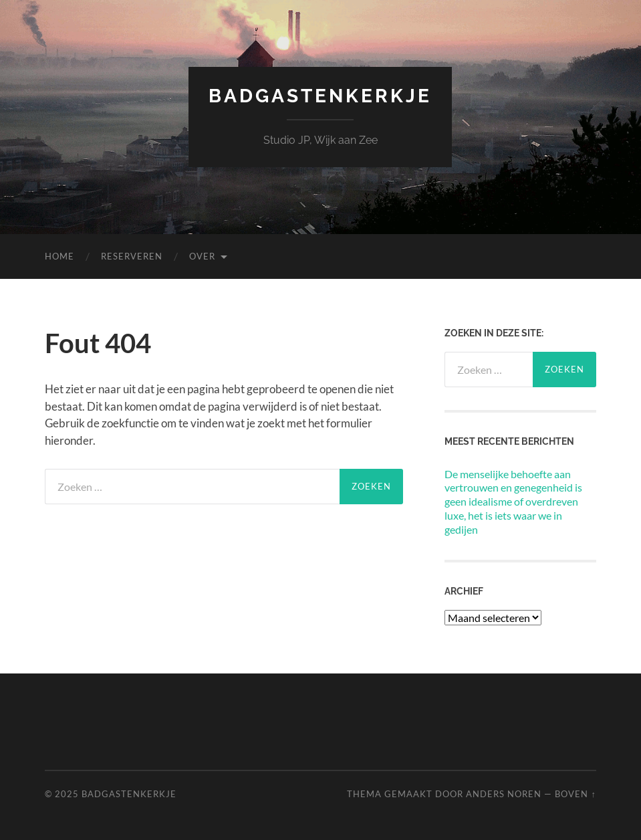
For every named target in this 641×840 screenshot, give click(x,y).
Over (202, 256)
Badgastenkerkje (320, 96)
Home (59, 256)
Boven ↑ (575, 794)
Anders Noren (504, 794)
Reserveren (132, 256)
